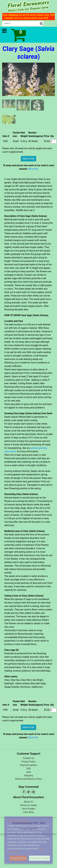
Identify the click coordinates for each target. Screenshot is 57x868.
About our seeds (28, 805)
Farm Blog (28, 812)
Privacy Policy (28, 762)
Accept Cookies (18, 858)
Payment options (28, 765)
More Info (33, 169)
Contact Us (28, 758)
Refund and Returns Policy (28, 779)
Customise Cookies (39, 858)
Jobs (28, 772)
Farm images (28, 809)
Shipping (29, 775)
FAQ (28, 769)
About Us (28, 802)
